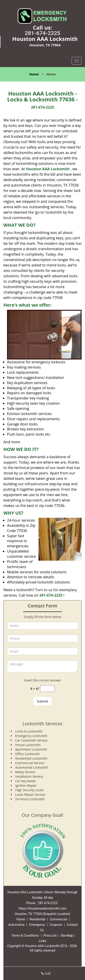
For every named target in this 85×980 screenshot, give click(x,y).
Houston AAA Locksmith (48, 169)
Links (42, 941)
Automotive (17, 925)
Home (34, 74)
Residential (38, 919)
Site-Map (67, 936)
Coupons (56, 925)
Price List (50, 936)
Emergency (37, 925)
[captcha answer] (47, 689)
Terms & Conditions (25, 936)
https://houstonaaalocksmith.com (42, 908)
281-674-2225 (42, 33)
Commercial (58, 919)
